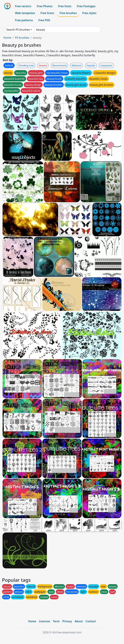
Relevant (76, 65)
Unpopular (106, 65)
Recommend (59, 65)
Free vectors (23, 6)
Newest (43, 65)
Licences (45, 621)
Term (56, 621)
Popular (91, 65)
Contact (91, 621)
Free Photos (45, 6)
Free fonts (65, 6)
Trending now (26, 65)
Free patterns (24, 20)
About (79, 621)
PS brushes (22, 38)
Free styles (89, 13)
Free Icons (47, 13)
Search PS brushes (18, 30)
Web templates (25, 13)
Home (7, 38)
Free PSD (44, 20)
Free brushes (68, 13)
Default (9, 65)
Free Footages (86, 6)
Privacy (67, 621)
